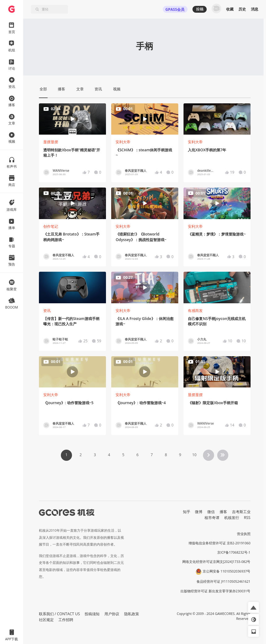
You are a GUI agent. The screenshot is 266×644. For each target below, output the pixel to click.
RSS (247, 518)
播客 (223, 512)
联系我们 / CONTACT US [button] (59, 614)
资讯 (47, 311)
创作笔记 (51, 226)
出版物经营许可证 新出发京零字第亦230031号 (215, 591)
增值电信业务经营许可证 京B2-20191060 (219, 543)
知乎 (187, 512)
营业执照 (244, 534)
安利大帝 (123, 142)
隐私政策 (132, 614)
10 (194, 455)
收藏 (230, 9)
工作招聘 (66, 620)
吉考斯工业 (241, 512)
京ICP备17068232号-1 (234, 552)
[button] (253, 607)
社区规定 (46, 620)
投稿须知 (92, 614)
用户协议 (112, 614)
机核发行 (232, 518)
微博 (199, 512)
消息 (255, 9)
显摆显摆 (51, 142)
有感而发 (195, 311)
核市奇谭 (212, 518)
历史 (242, 9)
